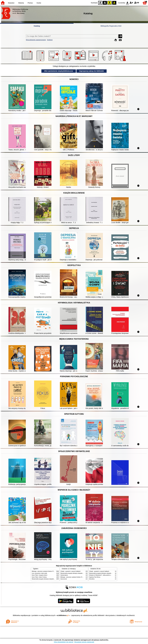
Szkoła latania (64, 575)
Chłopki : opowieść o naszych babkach (70, 571)
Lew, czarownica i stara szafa (39, 573)
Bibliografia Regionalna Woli (111, 26)
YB (110, 3)
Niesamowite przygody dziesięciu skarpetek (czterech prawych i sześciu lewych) (52, 579)
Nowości (11, 3)
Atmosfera (92, 579)
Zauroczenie (64, 579)
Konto (39, 3)
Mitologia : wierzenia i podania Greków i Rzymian (45, 571)
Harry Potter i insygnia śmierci (40, 575)
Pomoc (30, 3)
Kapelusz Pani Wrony (95, 577)
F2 (137, 3)
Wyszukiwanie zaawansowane (36, 40)
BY (114, 3)
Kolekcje (50, 40)
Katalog (37, 26)
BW (105, 3)
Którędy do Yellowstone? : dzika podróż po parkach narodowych (106, 575)
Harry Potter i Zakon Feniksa (39, 577)
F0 (127, 3)
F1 (131, 3)
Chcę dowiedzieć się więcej (63, 642)
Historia (21, 3)
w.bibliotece (63, 615)
